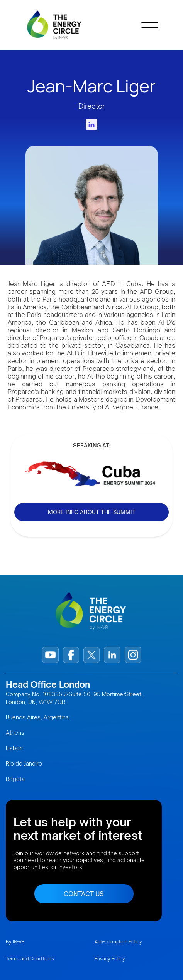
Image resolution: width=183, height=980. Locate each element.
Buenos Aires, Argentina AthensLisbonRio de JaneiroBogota (37, 748)
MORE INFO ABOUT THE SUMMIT (92, 512)
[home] (66, 25)
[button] (150, 25)
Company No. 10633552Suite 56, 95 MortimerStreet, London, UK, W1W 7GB (74, 698)
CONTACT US (84, 894)
